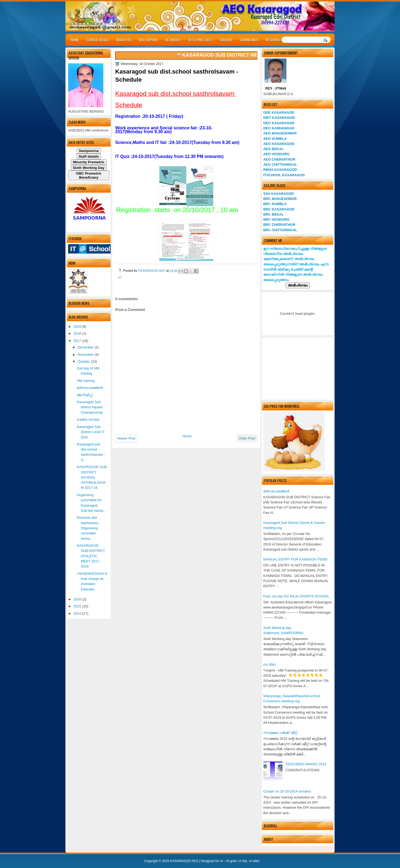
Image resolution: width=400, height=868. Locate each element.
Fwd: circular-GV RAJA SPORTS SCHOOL (296, 596)
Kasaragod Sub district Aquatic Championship (90, 407)
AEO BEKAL (273, 149)
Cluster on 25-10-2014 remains (287, 791)
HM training (86, 381)
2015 (78, 606)
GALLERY (226, 40)
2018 (78, 333)
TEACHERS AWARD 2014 (306, 764)
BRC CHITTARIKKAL (280, 230)
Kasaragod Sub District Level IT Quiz (91, 432)
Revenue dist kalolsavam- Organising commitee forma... (88, 528)
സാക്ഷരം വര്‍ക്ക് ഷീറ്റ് (280, 733)
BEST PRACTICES (200, 40)
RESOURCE (273, 40)
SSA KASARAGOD (279, 194)
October (84, 362)
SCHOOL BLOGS (98, 40)
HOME (75, 40)
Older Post (247, 438)
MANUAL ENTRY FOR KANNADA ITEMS (295, 559)
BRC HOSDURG (276, 219)
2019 (78, 326)
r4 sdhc (254, 861)
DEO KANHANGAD (279, 128)
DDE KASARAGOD (279, 113)
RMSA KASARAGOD (280, 170)
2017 (78, 341)
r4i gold (231, 861)
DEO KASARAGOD (279, 123)
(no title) (269, 664)
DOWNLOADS (249, 40)
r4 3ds (243, 861)
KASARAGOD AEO (152, 270)
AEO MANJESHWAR (280, 133)
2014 (78, 613)
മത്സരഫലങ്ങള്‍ (276, 491)
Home (187, 436)
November (86, 355)
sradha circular (88, 419)
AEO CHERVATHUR (279, 159)
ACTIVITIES (173, 40)
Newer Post (126, 438)
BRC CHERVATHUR (279, 225)
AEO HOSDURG (276, 154)
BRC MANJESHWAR (280, 199)
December (86, 347)
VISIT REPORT (148, 40)
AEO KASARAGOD (279, 144)
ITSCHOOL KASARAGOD (284, 175)
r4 (221, 861)
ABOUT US (124, 40)
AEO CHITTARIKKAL (280, 165)
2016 (78, 599)
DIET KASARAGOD (279, 118)
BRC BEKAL (273, 214)
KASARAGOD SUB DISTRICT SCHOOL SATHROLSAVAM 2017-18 (92, 477)
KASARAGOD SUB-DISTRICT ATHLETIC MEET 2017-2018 (91, 556)
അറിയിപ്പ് (84, 395)
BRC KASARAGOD (279, 209)
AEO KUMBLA (275, 139)
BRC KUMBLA (275, 204)
